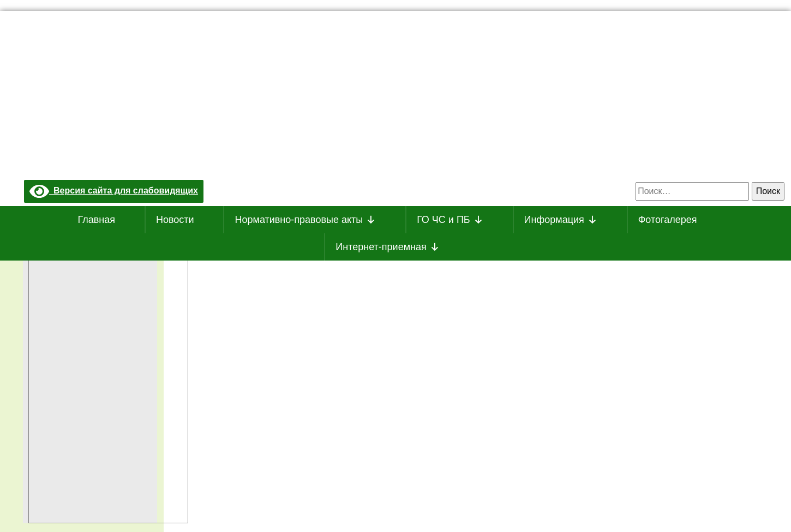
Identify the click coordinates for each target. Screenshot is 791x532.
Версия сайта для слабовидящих (114, 191)
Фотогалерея (668, 220)
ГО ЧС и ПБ (450, 220)
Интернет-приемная (387, 247)
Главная (97, 220)
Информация (561, 220)
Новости (175, 220)
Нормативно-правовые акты (305, 220)
